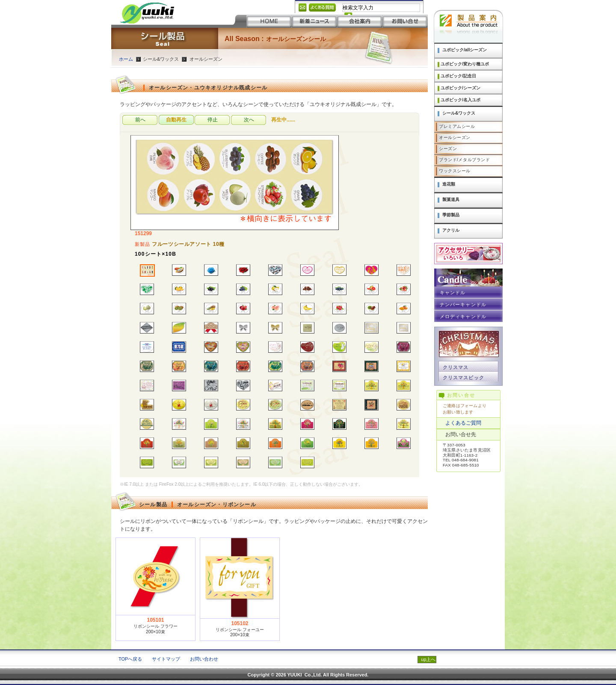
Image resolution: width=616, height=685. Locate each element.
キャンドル (453, 292)
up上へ (428, 659)
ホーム (126, 59)
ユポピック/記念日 (458, 76)
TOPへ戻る (130, 659)
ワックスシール (455, 171)
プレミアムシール (457, 126)
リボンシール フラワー (155, 626)
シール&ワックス (459, 113)
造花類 (449, 184)
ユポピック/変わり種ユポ (465, 64)
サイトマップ (166, 659)
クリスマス (456, 367)
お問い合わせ (204, 659)
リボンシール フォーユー (240, 630)
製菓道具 (451, 199)
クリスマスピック (463, 378)
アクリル (451, 230)
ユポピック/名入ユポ (461, 100)
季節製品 (451, 215)
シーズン (448, 149)
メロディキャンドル (463, 316)
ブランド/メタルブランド (464, 160)
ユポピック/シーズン (461, 88)
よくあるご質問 (463, 423)
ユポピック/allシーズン (465, 50)
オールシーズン (455, 137)
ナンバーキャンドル (463, 304)
